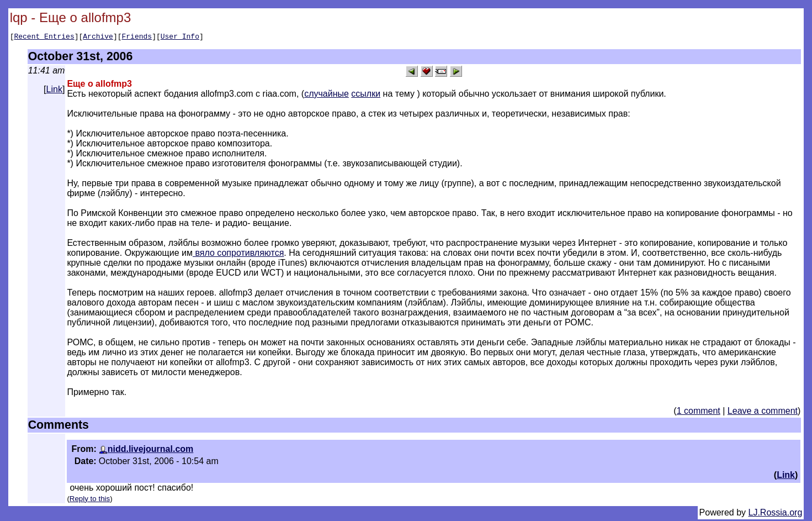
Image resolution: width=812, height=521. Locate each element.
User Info (180, 38)
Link (54, 91)
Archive (98, 38)
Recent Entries (44, 38)
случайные (327, 95)
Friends (137, 38)
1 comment (699, 412)
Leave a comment (763, 412)
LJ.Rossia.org (776, 514)
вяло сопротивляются (238, 254)
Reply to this (90, 500)
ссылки (366, 95)
